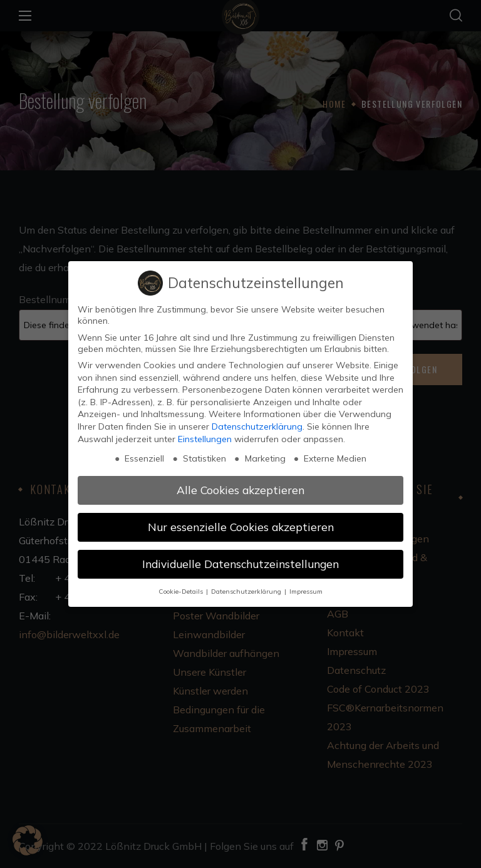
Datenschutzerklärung (257, 426)
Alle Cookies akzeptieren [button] (240, 490)
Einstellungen (205, 439)
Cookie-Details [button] (182, 591)
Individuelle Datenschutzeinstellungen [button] (240, 564)
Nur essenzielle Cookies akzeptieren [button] (241, 527)
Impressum (306, 591)
